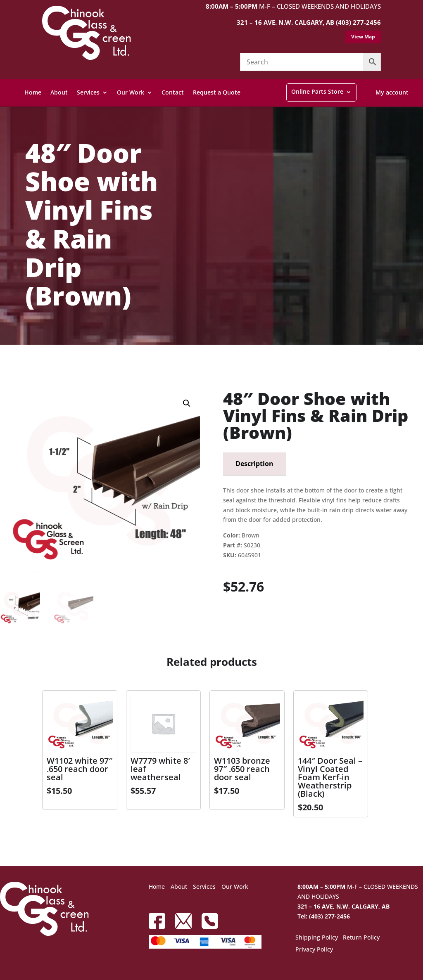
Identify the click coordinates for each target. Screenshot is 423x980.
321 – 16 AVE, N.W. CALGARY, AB (343, 906)
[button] (187, 403)
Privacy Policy (314, 950)
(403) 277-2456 (358, 22)
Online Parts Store (317, 91)
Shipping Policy (317, 938)
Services (88, 92)
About (59, 92)
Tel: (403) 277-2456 (324, 916)
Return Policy (361, 938)
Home (33, 92)
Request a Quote (217, 92)
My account (392, 92)
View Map (363, 37)
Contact (173, 92)
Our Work (131, 92)
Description (254, 464)
